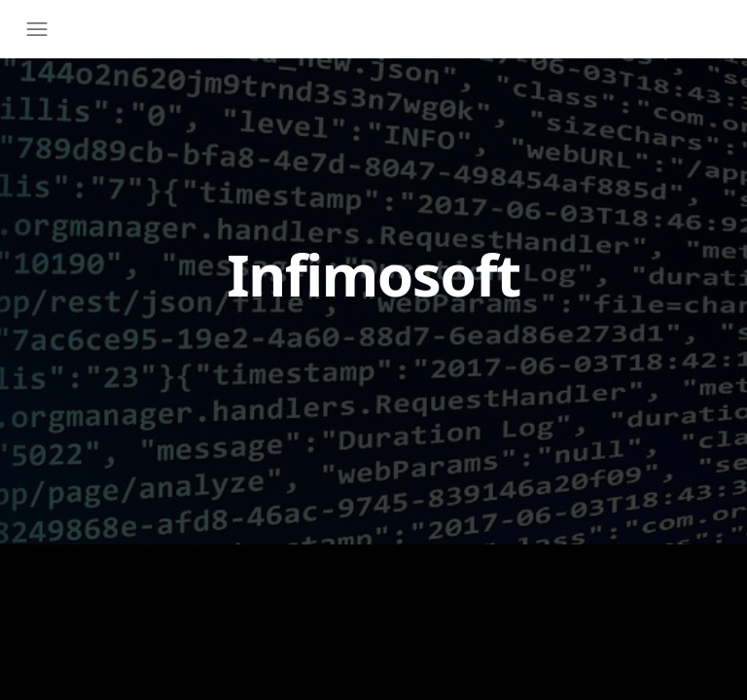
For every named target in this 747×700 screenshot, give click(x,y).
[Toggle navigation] (42, 29)
